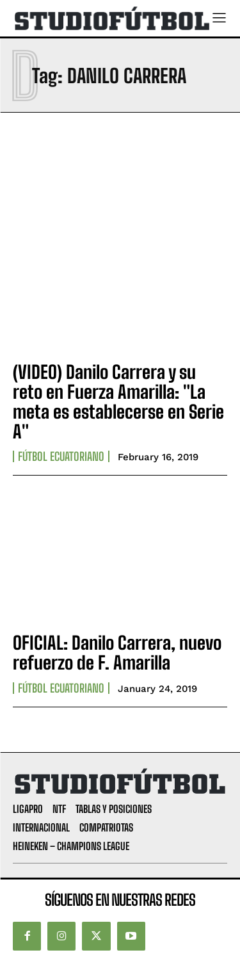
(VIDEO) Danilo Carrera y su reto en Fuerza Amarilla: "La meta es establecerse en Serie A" (118, 401)
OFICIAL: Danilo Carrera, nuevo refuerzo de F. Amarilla (117, 653)
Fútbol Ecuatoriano (61, 456)
